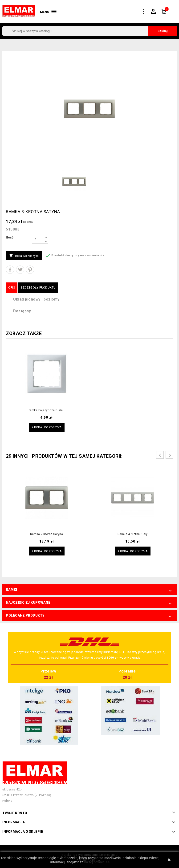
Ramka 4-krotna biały (133, 534)
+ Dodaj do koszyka (47, 427)
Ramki (12, 590)
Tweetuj (20, 270)
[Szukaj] (89, 31)
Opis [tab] (12, 287)
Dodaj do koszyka (24, 256)
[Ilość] (37, 239)
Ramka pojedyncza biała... (47, 410)
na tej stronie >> (97, 862)
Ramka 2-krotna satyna (47, 534)
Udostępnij (10, 270)
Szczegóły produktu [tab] (38, 287)
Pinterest (30, 270)
